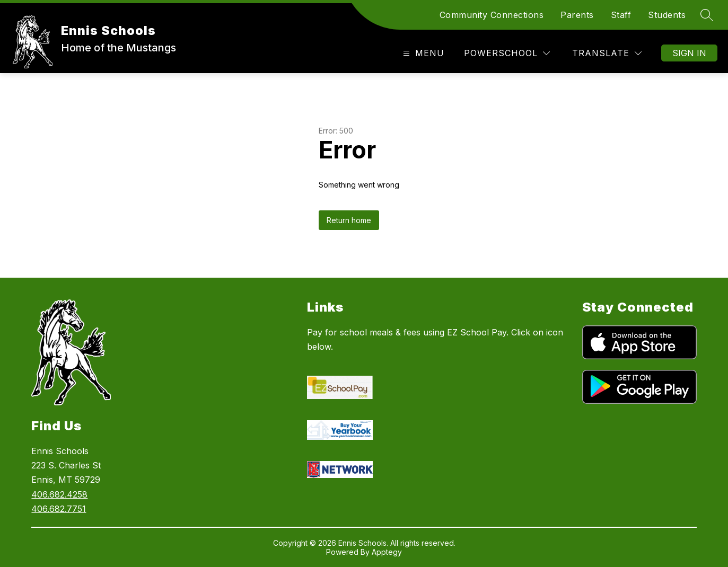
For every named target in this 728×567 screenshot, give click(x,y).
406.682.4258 (59, 494)
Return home (349, 220)
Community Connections (492, 15)
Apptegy (387, 552)
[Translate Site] (607, 53)
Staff (621, 15)
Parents (577, 15)
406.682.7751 (59, 509)
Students (667, 15)
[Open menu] (422, 53)
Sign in (689, 53)
